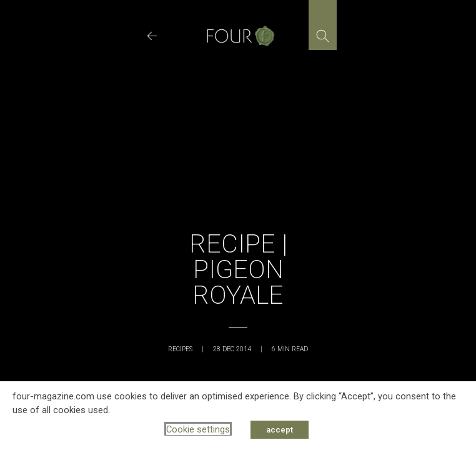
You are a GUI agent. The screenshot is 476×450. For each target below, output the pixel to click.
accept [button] (280, 430)
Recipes (180, 349)
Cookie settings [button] (198, 429)
